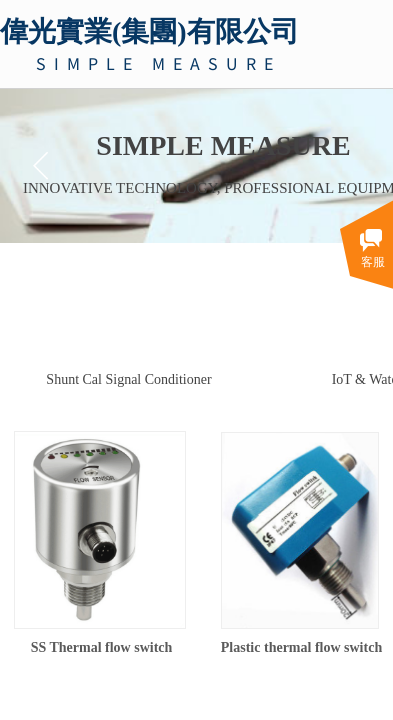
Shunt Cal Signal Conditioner (128, 379)
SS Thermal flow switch (102, 647)
